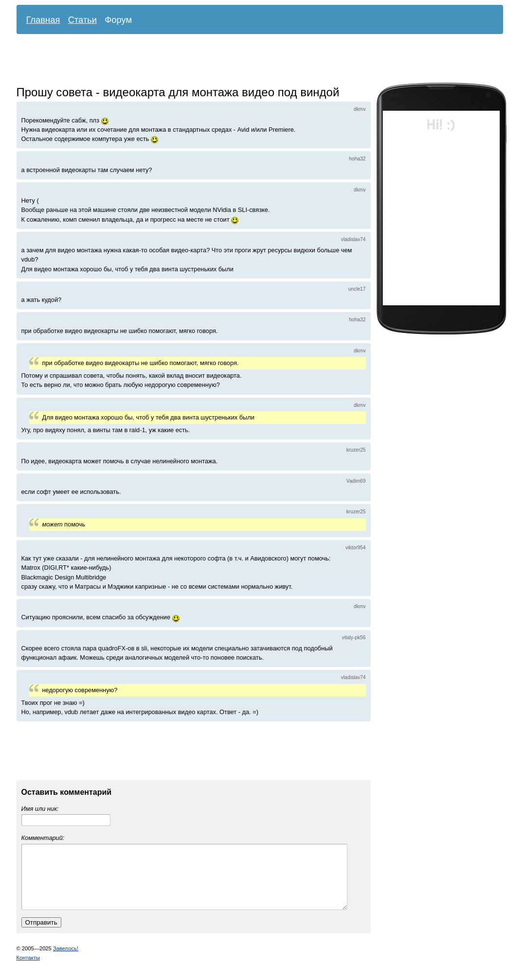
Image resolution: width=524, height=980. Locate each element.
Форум (118, 20)
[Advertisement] (253, 61)
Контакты (28, 969)
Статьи (83, 20)
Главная (43, 20)
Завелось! (66, 960)
